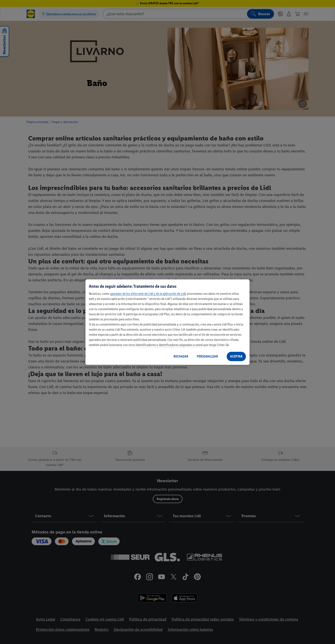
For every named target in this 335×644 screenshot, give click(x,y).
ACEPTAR (236, 356)
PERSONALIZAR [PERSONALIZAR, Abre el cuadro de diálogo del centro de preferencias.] (207, 356)
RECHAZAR (181, 356)
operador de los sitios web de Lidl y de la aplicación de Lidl (148, 294)
